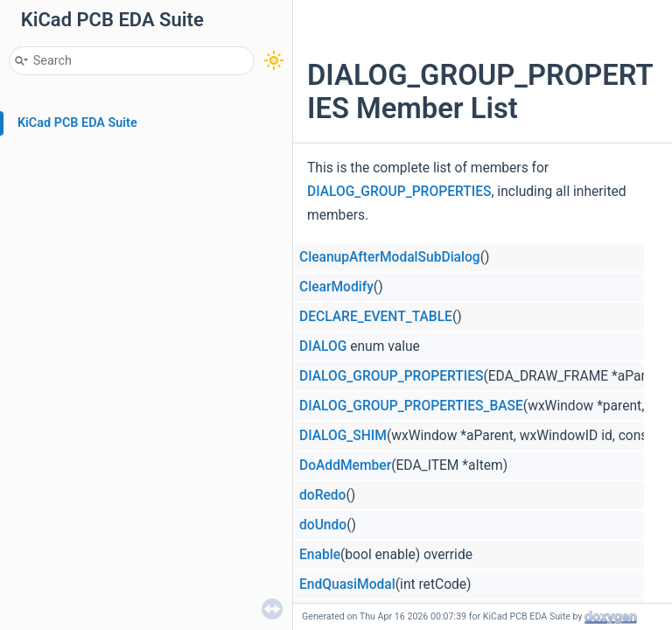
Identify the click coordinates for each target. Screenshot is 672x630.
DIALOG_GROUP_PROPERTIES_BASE (411, 406)
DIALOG (323, 346)
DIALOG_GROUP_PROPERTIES (399, 192)
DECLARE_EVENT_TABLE (376, 317)
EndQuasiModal (347, 584)
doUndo (323, 525)
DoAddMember (345, 465)
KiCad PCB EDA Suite (77, 123)
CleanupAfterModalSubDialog (390, 257)
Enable (320, 555)
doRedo (322, 495)
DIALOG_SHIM (343, 436)
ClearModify (336, 287)
